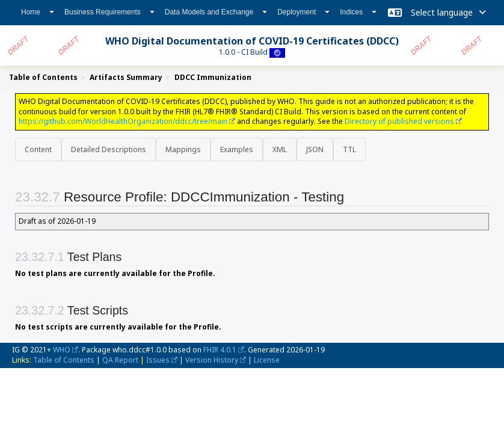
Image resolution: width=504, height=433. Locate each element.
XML (280, 149)
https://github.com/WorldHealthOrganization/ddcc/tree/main (123, 121)
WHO (62, 350)
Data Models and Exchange (216, 12)
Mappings (183, 149)
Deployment (303, 12)
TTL (349, 149)
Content (38, 149)
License (267, 360)
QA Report (120, 360)
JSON (315, 149)
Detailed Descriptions (109, 149)
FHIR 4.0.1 (220, 350)
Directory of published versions (399, 121)
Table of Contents (64, 360)
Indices (358, 12)
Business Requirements (109, 12)
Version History (212, 360)
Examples (237, 149)
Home (38, 12)
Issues (158, 360)
